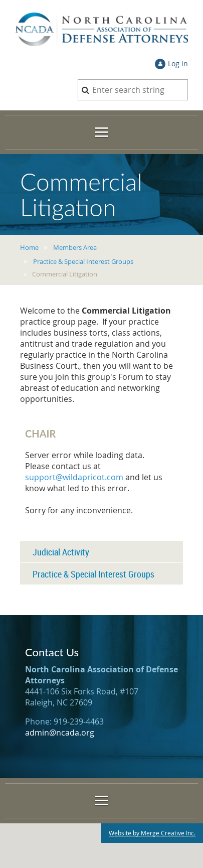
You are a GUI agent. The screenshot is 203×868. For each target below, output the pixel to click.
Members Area (75, 247)
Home (29, 247)
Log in (178, 63)
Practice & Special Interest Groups (83, 261)
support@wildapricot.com (74, 477)
